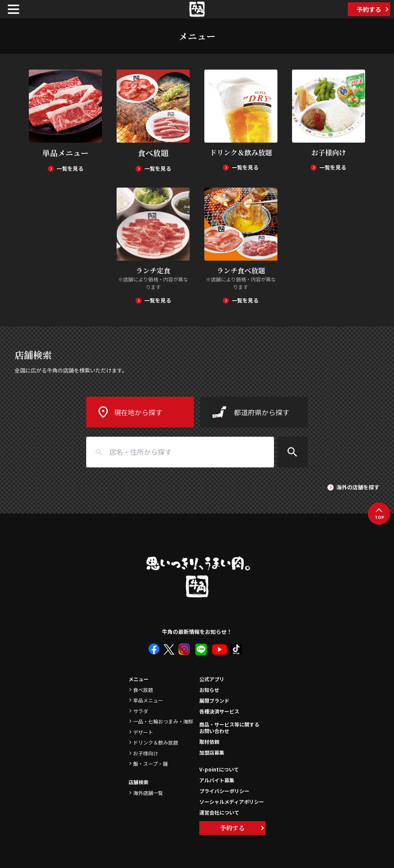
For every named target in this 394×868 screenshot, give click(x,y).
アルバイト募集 (217, 780)
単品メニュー (148, 700)
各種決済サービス (219, 711)
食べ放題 (143, 690)
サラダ (141, 711)
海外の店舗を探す (358, 487)
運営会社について (219, 812)
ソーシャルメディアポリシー (232, 802)
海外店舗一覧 (148, 793)
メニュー (139, 679)
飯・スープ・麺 (150, 764)
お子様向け (146, 753)
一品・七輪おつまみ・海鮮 (163, 721)
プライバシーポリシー (224, 791)
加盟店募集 (212, 752)
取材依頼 (209, 742)
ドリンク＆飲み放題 (156, 742)
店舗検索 (139, 782)
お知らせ (209, 690)
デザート (143, 732)
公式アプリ (212, 679)
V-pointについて (219, 769)
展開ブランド (214, 701)
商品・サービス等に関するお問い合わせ (229, 728)
